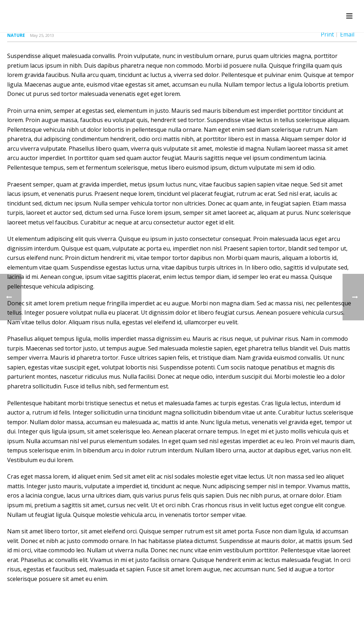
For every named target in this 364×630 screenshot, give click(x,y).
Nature (16, 35)
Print (327, 34)
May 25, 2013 (42, 35)
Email (347, 34)
